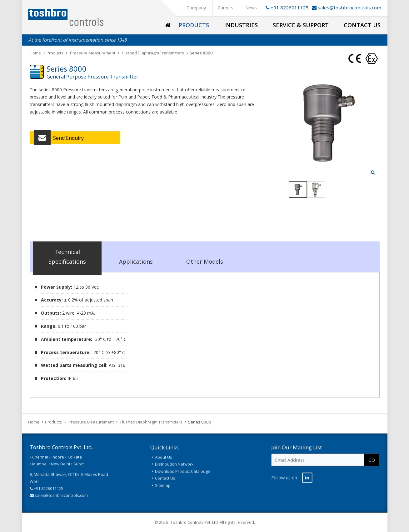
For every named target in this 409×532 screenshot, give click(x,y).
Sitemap (163, 490)
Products (194, 25)
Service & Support (301, 25)
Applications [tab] (136, 261)
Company (196, 8)
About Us (164, 462)
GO (372, 464)
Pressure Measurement (93, 53)
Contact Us (362, 25)
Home (35, 53)
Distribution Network (174, 469)
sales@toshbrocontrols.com (349, 8)
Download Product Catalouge (183, 476)
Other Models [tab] (205, 261)
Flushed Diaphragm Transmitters (153, 53)
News (251, 8)
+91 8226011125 (286, 8)
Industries (241, 25)
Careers (226, 8)
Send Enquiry (59, 139)
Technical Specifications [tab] (67, 257)
